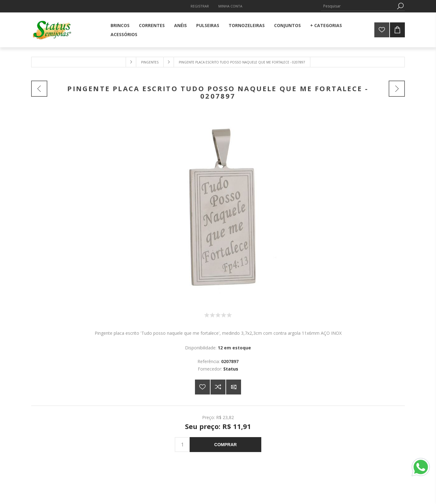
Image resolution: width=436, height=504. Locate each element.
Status (231, 369)
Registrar (200, 6)
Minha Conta (230, 6)
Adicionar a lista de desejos (202, 387)
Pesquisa (400, 6)
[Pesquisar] (358, 6)
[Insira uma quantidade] (182, 445)
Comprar (225, 445)
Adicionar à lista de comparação (218, 387)
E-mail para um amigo (234, 387)
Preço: (209, 417)
